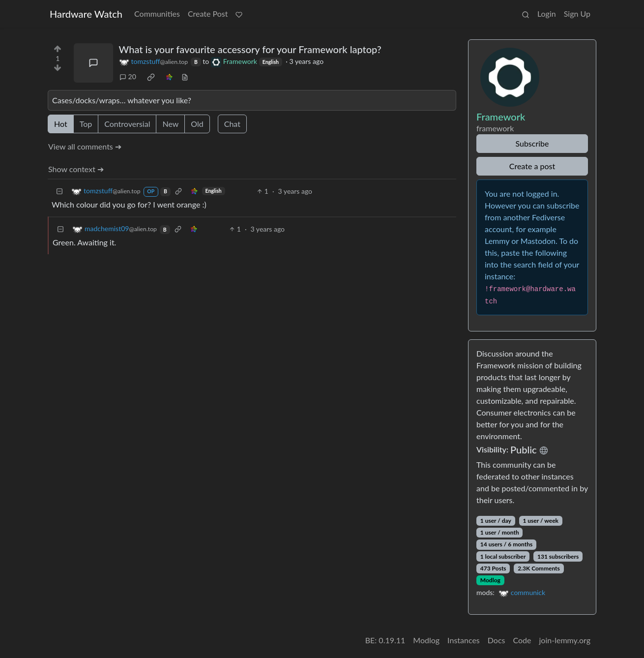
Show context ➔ (76, 169)
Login (547, 14)
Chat (232, 124)
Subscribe (532, 143)
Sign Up (577, 14)
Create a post (532, 166)
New (170, 124)
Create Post (208, 14)
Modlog (490, 580)
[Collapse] (59, 191)
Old (197, 124)
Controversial (127, 124)
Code (522, 640)
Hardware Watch (86, 14)
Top (86, 124)
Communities (157, 14)
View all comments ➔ (85, 146)
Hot (61, 124)
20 (128, 76)
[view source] (185, 76)
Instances (464, 640)
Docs (497, 640)
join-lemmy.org (565, 640)
